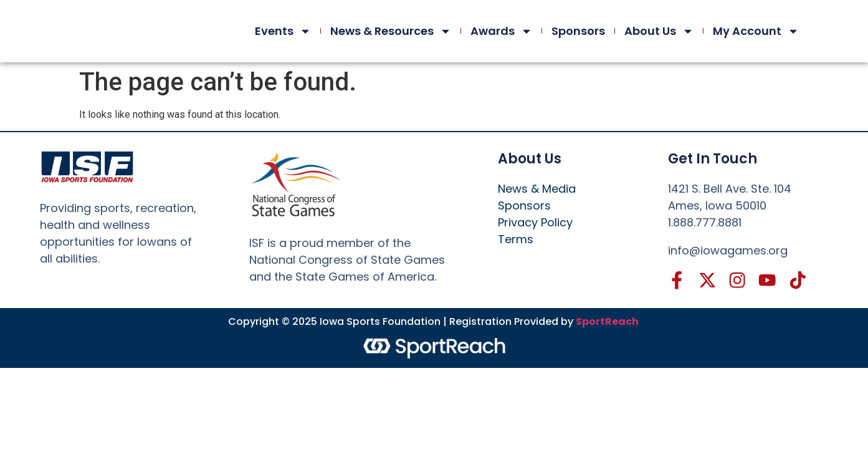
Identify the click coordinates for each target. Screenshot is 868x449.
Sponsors (578, 31)
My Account (756, 31)
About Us (659, 31)
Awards (501, 31)
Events (283, 31)
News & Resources (391, 31)
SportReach (607, 322)
